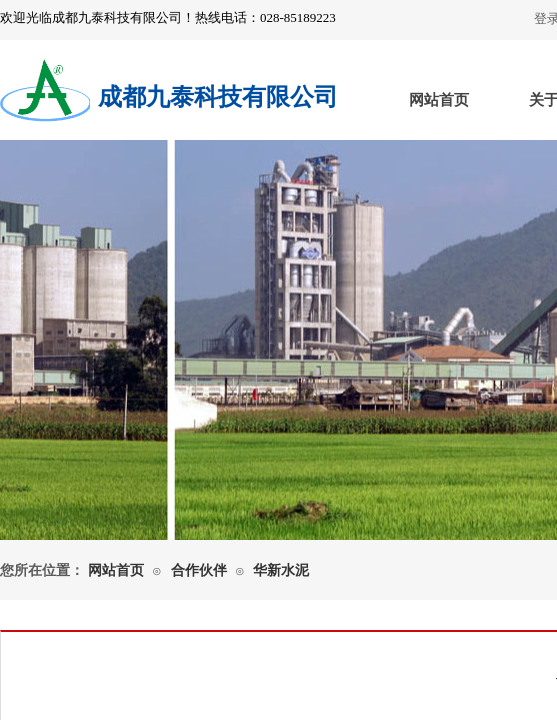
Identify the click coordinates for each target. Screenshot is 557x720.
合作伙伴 (199, 570)
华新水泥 (281, 570)
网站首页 (439, 100)
